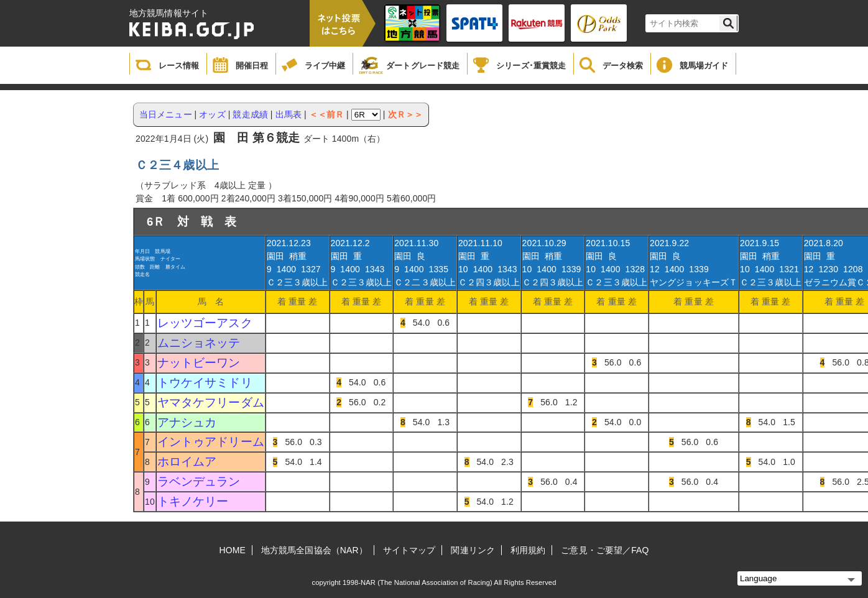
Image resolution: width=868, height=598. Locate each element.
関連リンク (473, 550)
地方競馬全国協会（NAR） (314, 550)
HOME (233, 550)
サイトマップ (409, 550)
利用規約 (528, 550)
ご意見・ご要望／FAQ (605, 550)
